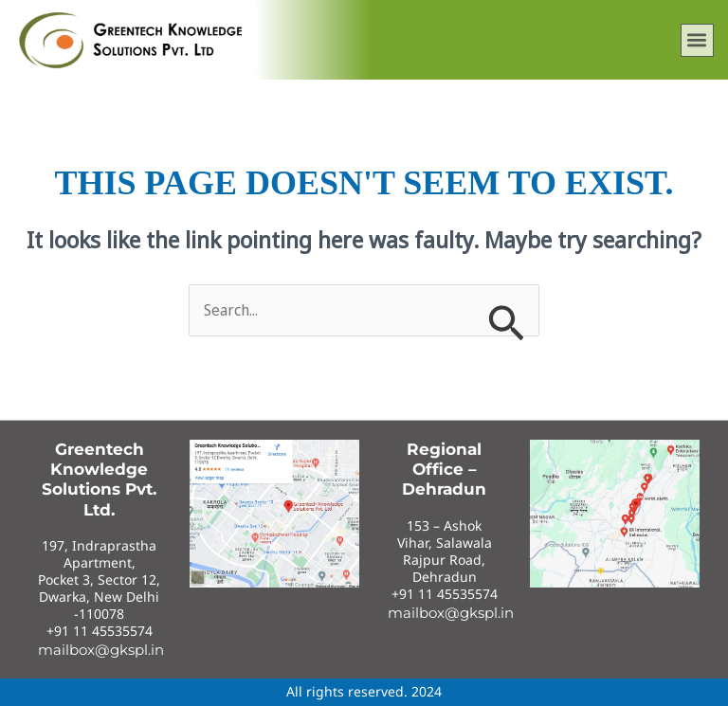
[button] (697, 40)
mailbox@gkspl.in (101, 650)
